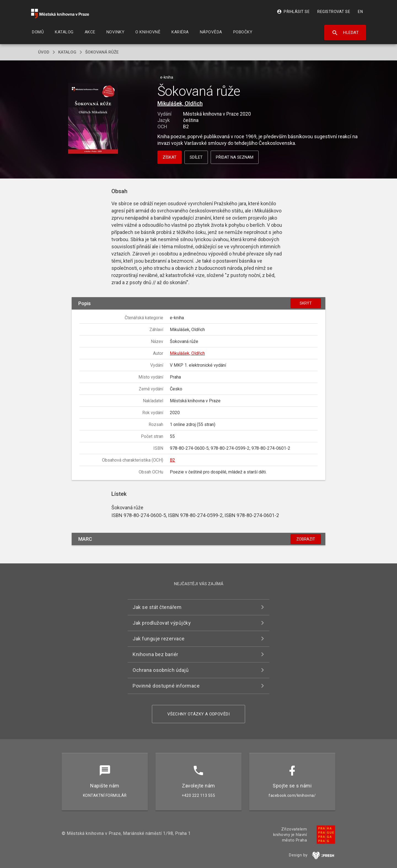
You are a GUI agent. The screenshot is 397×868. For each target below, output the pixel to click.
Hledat (345, 33)
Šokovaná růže (102, 52)
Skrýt (306, 303)
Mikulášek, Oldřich (180, 103)
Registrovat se (334, 12)
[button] (93, 119)
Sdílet (196, 157)
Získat (170, 157)
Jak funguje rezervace (159, 639)
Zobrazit (306, 539)
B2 (172, 460)
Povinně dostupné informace (166, 686)
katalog (67, 52)
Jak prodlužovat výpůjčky (162, 623)
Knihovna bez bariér (155, 654)
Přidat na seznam (235, 157)
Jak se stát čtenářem (157, 607)
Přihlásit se (293, 12)
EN (360, 12)
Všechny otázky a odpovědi (199, 714)
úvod (44, 52)
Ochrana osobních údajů (161, 670)
